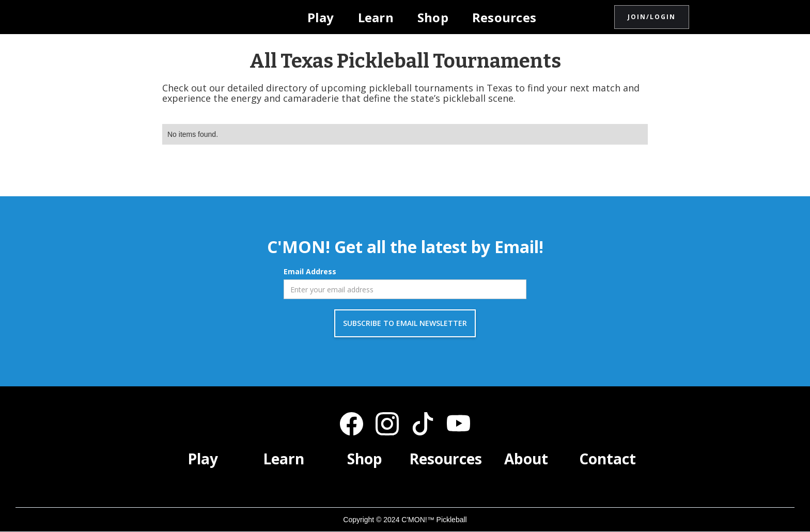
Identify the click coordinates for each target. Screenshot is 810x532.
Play (321, 17)
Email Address (310, 271)
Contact (607, 459)
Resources (504, 17)
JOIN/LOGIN (652, 17)
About (526, 459)
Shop (433, 17)
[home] (210, 17)
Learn (376, 17)
